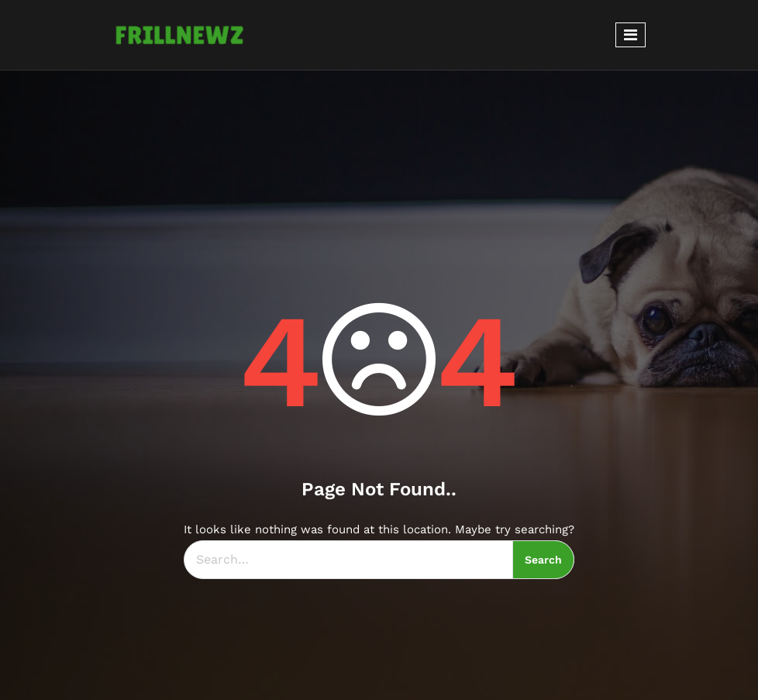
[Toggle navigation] (631, 35)
